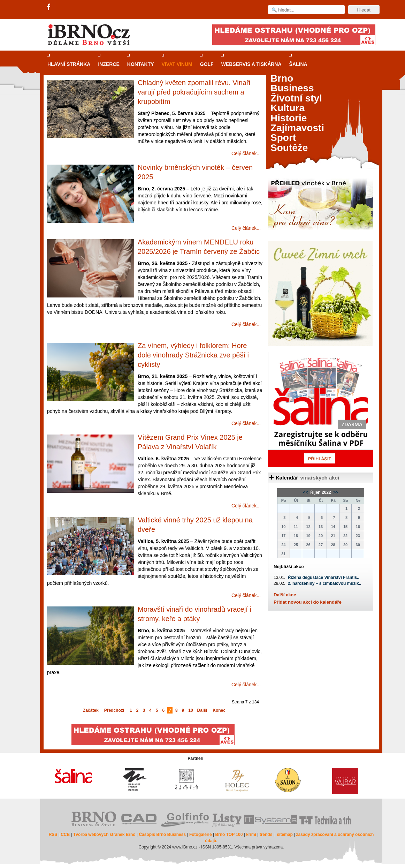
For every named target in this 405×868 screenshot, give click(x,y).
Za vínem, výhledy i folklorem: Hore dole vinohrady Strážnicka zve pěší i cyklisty (193, 355)
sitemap (285, 835)
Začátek (91, 710)
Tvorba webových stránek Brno (104, 835)
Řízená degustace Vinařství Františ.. (324, 578)
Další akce (285, 595)
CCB (65, 835)
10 (190, 710)
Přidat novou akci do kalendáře (308, 602)
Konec (219, 710)
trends (266, 835)
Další (202, 710)
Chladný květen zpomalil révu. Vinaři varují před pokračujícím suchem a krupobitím (194, 92)
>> (335, 492)
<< (306, 492)
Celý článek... (246, 153)
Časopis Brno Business (162, 835)
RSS (53, 835)
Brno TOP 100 (229, 835)
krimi (251, 835)
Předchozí (114, 710)
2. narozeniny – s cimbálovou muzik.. (325, 583)
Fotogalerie (201, 835)
